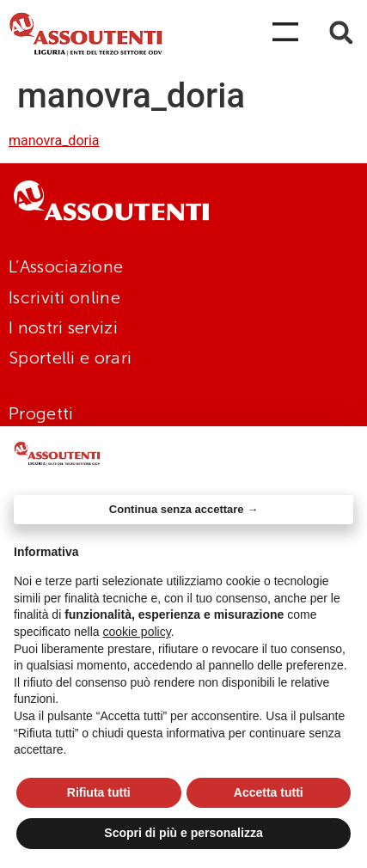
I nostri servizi (63, 327)
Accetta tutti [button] (269, 792)
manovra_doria (54, 141)
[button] (341, 32)
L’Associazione (66, 266)
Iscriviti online (64, 297)
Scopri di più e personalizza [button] (183, 833)
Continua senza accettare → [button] (183, 509)
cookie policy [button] (137, 632)
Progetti (41, 413)
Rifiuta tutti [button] (99, 792)
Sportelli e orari (70, 358)
